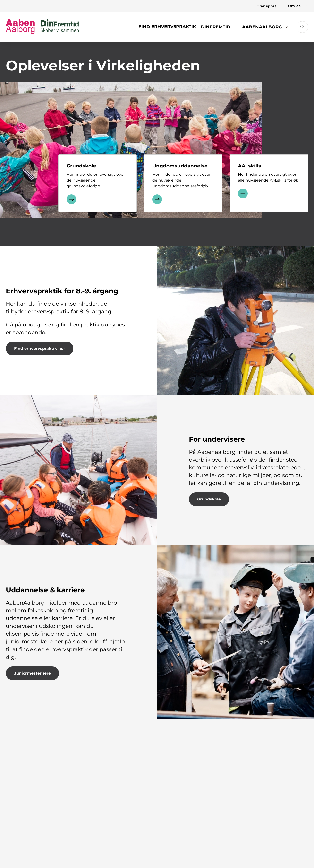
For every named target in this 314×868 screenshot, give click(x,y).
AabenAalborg (265, 27)
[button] (219, 29)
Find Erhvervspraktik (167, 27)
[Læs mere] (71, 199)
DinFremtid (219, 27)
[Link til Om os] (295, 6)
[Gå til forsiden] (42, 27)
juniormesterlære (29, 642)
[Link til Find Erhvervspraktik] (167, 29)
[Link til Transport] (267, 6)
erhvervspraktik (67, 649)
